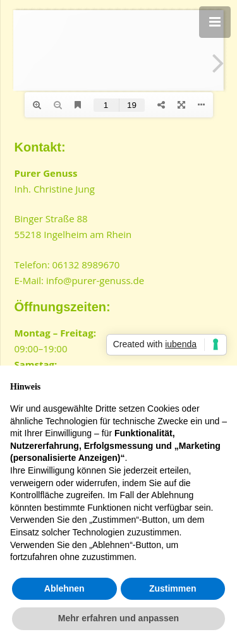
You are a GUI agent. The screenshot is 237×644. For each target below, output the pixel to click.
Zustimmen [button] (173, 588)
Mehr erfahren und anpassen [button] (118, 618)
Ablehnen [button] (64, 588)
